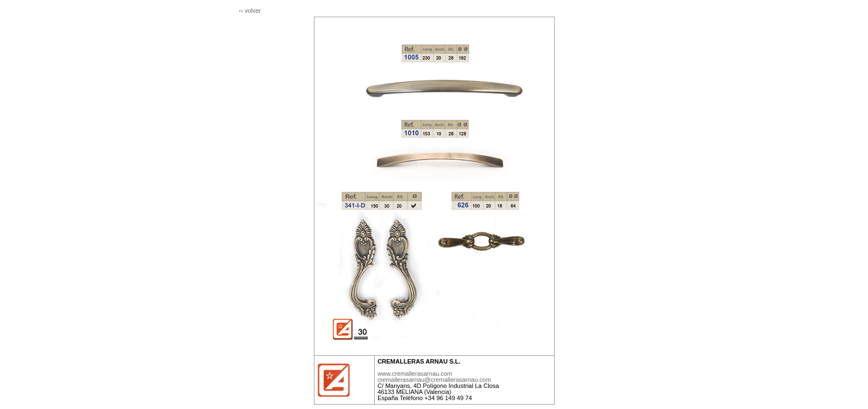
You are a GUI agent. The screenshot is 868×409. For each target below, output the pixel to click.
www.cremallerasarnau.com (415, 374)
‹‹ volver (250, 11)
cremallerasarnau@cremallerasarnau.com (434, 380)
